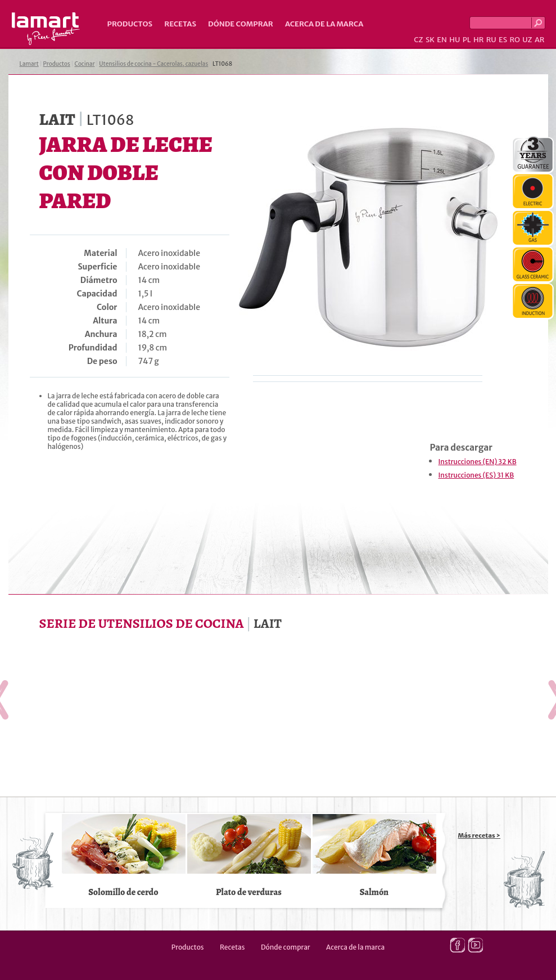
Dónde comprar (241, 24)
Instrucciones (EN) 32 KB (478, 462)
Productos (130, 24)
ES (503, 40)
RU (491, 40)
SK (430, 40)
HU (455, 40)
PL (467, 40)
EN (442, 40)
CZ (418, 40)
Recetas (180, 24)
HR (478, 40)
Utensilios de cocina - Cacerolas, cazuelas (153, 64)
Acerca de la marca (324, 24)
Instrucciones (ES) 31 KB (476, 475)
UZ (527, 40)
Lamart (46, 29)
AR (540, 40)
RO (514, 40)
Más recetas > (480, 835)
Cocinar (85, 64)
